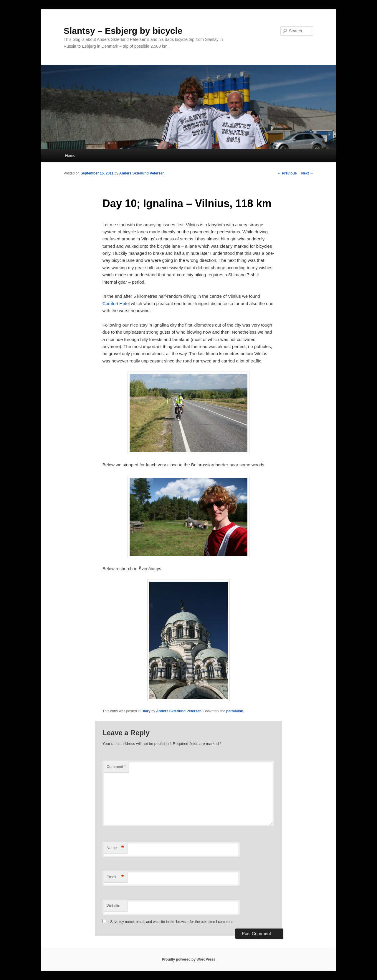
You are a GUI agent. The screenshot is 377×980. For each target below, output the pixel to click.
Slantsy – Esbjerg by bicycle (123, 31)
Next (307, 173)
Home (70, 155)
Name (115, 848)
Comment (116, 767)
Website (114, 906)
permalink (235, 711)
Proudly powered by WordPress (188, 959)
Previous (287, 173)
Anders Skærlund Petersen (142, 173)
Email (115, 877)
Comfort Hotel (116, 303)
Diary (146, 711)
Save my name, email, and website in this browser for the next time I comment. (172, 922)
